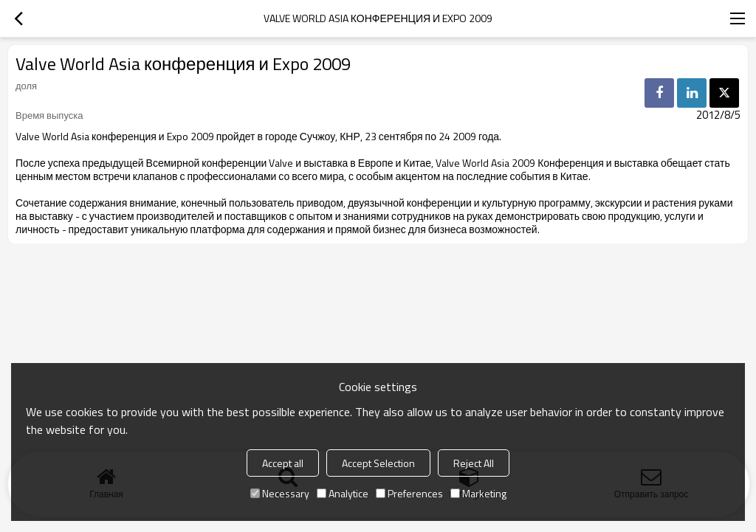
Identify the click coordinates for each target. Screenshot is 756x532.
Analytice (343, 493)
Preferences (409, 493)
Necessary (280, 493)
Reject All (474, 463)
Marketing (478, 493)
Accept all (283, 463)
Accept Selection (378, 463)
